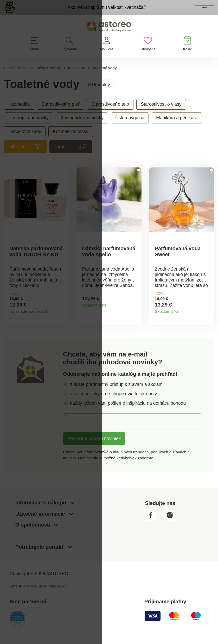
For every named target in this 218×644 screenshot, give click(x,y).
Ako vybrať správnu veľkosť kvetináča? (82, 12)
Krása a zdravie (48, 78)
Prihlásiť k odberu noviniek (94, 451)
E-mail (74, 432)
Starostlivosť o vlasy (161, 114)
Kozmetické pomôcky (82, 128)
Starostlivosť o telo (110, 114)
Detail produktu (62, 327)
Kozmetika (76, 78)
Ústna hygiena (130, 128)
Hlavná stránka (16, 78)
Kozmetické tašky (70, 141)
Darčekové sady (25, 141)
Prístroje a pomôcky (28, 128)
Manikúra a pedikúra (177, 128)
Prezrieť (181, 12)
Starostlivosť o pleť (60, 114)
